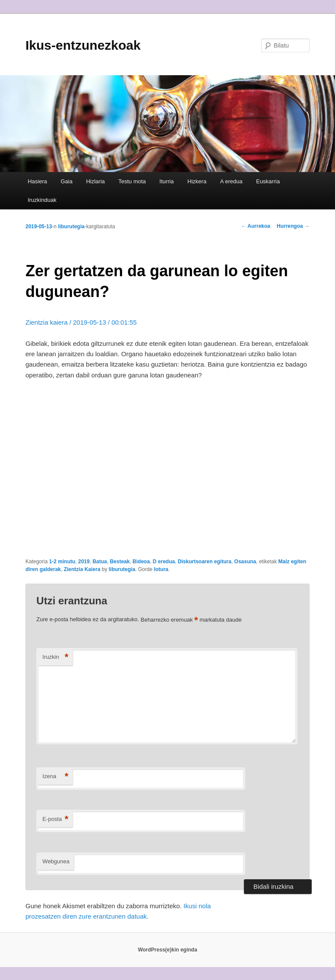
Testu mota (132, 181)
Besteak (120, 562)
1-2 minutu (62, 562)
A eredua (231, 181)
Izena (55, 777)
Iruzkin (55, 657)
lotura (161, 569)
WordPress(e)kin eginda (167, 950)
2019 (84, 562)
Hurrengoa (293, 226)
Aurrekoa (256, 226)
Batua (100, 562)
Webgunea (56, 861)
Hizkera (197, 181)
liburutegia (71, 227)
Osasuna (245, 562)
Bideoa (141, 562)
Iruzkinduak (42, 200)
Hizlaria (95, 181)
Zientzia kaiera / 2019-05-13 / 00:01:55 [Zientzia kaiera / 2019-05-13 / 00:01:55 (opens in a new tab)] (81, 322)
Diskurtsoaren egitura (205, 562)
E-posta (55, 819)
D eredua (164, 562)
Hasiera (37, 181)
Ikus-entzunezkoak (83, 45)
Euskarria (268, 181)
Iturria (166, 181)
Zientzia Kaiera (82, 569)
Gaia (66, 181)
